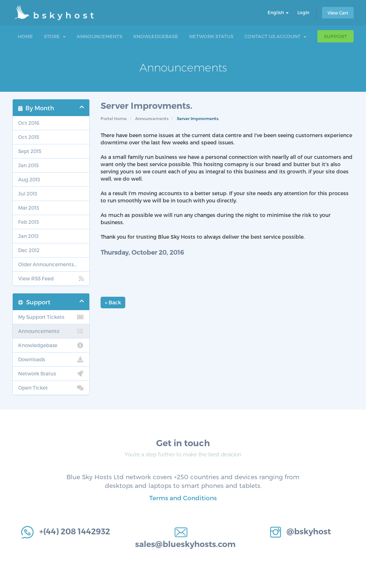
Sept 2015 (30, 151)
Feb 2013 (29, 222)
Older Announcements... (48, 264)
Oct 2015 (29, 137)
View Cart (338, 13)
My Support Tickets (51, 317)
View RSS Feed (51, 279)
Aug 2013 (29, 179)
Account (291, 36)
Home (25, 36)
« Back (113, 302)
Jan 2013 (28, 236)
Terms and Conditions (183, 498)
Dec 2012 (29, 250)
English (278, 12)
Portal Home (114, 118)
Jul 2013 (28, 194)
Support (335, 36)
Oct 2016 (29, 123)
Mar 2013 (29, 208)
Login (303, 12)
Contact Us (260, 36)
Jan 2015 (29, 165)
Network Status (211, 36)
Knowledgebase (156, 36)
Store (55, 36)
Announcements (99, 36)
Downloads (51, 359)
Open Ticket (51, 388)
